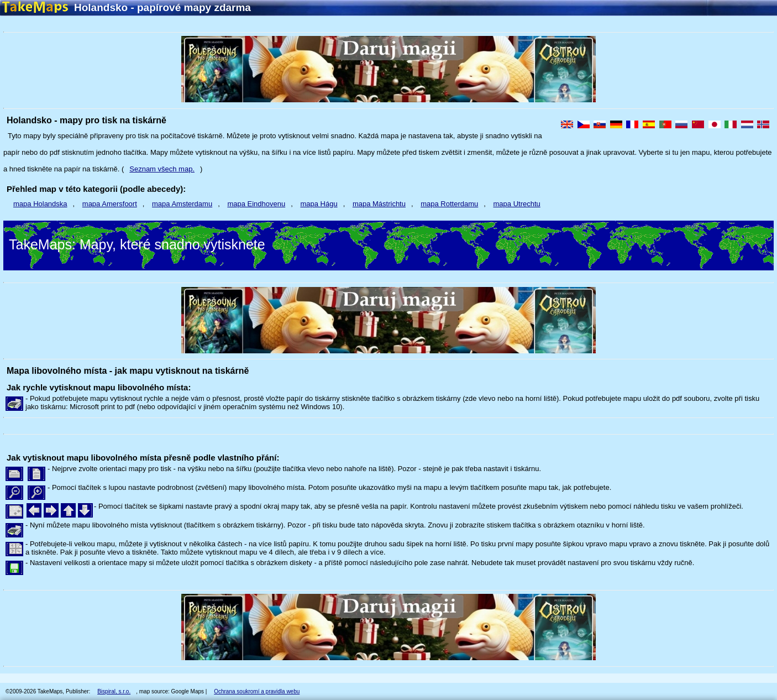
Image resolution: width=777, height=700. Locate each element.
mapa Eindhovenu (256, 204)
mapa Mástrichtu (379, 204)
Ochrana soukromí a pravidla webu (257, 691)
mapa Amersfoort (110, 204)
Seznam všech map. (162, 169)
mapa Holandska (40, 204)
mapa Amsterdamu (182, 204)
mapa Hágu (319, 204)
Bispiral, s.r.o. (114, 691)
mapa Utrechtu (517, 204)
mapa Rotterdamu (449, 204)
